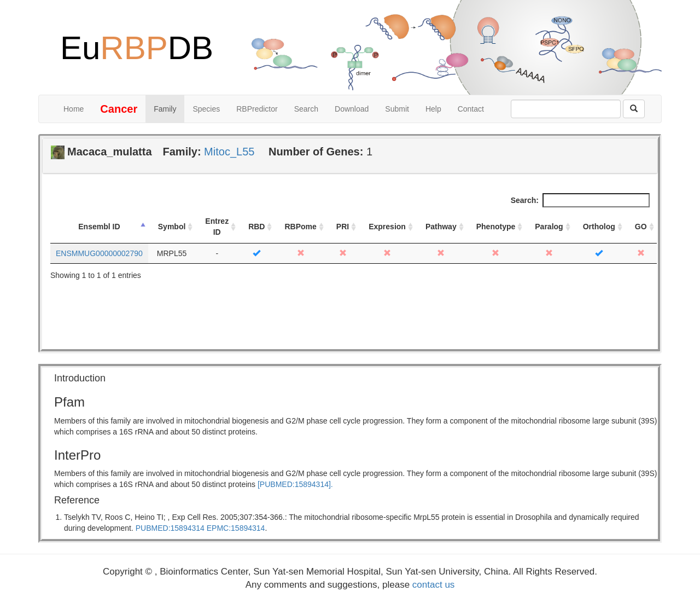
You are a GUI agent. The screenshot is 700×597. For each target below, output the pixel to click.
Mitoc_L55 (229, 152)
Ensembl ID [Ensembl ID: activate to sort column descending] (99, 227)
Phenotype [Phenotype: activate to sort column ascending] (496, 227)
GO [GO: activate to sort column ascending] (641, 227)
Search (306, 109)
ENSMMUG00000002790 (99, 253)
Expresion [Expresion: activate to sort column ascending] (387, 227)
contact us (434, 585)
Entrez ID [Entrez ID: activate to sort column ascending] (217, 227)
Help (433, 109)
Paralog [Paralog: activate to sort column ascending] (549, 227)
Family (165, 109)
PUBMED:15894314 (170, 528)
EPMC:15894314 (236, 528)
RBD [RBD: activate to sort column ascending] (256, 227)
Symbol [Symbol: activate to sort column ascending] (172, 227)
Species (206, 109)
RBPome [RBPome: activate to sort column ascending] (300, 227)
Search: (580, 200)
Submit (397, 109)
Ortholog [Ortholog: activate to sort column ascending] (599, 227)
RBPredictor (257, 109)
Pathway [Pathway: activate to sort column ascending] (441, 227)
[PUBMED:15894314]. (295, 484)
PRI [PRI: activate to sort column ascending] (343, 227)
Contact (471, 109)
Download (352, 109)
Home (74, 109)
